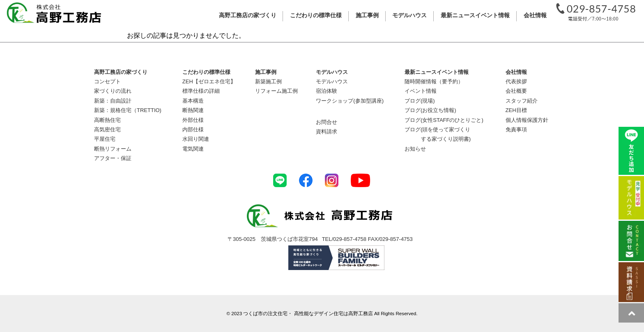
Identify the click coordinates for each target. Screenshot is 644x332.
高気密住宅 (107, 129)
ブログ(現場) (420, 101)
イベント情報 (421, 91)
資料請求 (327, 132)
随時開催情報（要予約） (434, 81)
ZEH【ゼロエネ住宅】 (209, 81)
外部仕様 (193, 120)
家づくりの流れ (113, 91)
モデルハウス (332, 81)
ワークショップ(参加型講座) (350, 101)
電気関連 (193, 149)
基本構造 (193, 101)
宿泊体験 (327, 91)
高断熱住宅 (107, 120)
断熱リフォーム (113, 149)
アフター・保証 (113, 158)
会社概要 (516, 91)
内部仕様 (193, 129)
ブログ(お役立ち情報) (430, 110)
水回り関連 (196, 139)
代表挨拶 (516, 81)
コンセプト (107, 81)
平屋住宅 (105, 139)
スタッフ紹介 (522, 101)
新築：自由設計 (113, 101)
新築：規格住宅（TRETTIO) (128, 110)
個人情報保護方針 (527, 120)
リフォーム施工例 (276, 91)
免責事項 (516, 129)
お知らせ (415, 149)
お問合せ (327, 122)
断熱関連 (193, 110)
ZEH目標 (516, 110)
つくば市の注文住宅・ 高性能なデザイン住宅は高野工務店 (308, 313)
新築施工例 (268, 81)
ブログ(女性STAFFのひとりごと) (444, 120)
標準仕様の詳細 (201, 91)
